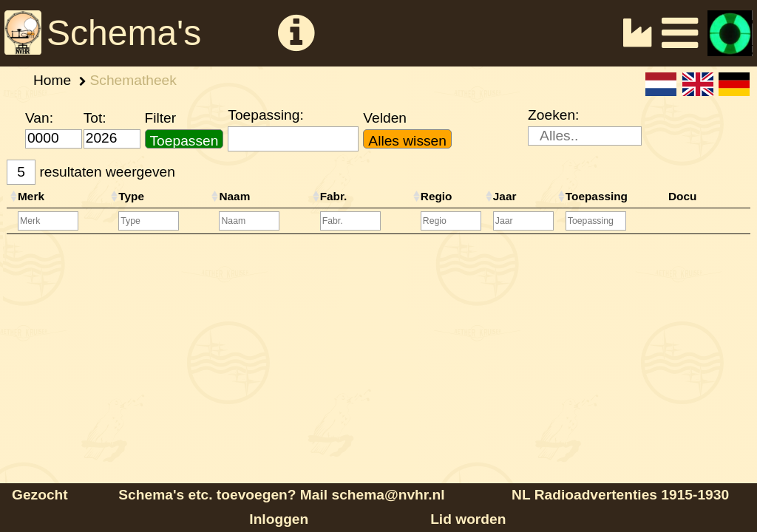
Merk (31, 196)
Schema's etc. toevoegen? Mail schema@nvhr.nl (281, 495)
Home (52, 80)
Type (131, 196)
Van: (39, 118)
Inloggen (279, 519)
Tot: (95, 118)
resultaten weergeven (91, 173)
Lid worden (468, 519)
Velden (385, 118)
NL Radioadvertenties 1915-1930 (620, 495)
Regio (437, 196)
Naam (234, 196)
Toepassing (597, 196)
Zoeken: (553, 115)
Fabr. (334, 196)
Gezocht (40, 495)
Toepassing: (265, 115)
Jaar (505, 196)
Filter (161, 118)
